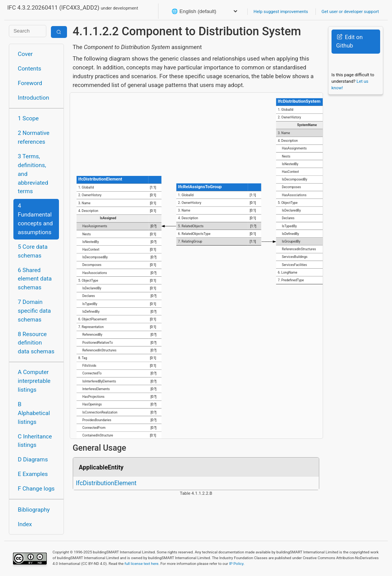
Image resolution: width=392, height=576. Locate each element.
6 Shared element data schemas (35, 279)
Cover (25, 54)
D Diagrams (33, 459)
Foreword (30, 83)
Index (25, 524)
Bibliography (34, 510)
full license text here (141, 564)
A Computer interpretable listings (34, 381)
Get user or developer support (350, 11)
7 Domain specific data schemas (34, 311)
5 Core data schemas (33, 251)
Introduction (34, 98)
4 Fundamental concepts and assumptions (35, 219)
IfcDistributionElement (106, 483)
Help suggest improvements (281, 11)
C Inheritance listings (35, 441)
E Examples (33, 474)
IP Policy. (237, 564)
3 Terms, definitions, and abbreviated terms (33, 174)
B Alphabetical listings (34, 413)
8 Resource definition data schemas (36, 343)
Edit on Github (349, 42)
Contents (30, 69)
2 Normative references (34, 137)
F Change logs (36, 489)
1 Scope (29, 118)
